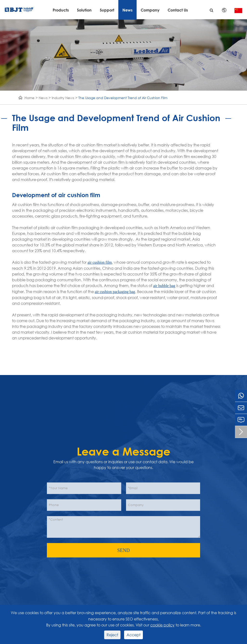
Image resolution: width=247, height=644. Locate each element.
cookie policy (162, 625)
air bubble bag (164, 286)
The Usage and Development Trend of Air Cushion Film (123, 98)
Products (61, 10)
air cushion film (100, 262)
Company (150, 10)
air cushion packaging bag (115, 292)
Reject (112, 635)
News (127, 10)
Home (29, 98)
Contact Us (178, 10)
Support (107, 10)
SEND (123, 550)
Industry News (63, 98)
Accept (133, 635)
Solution (84, 10)
